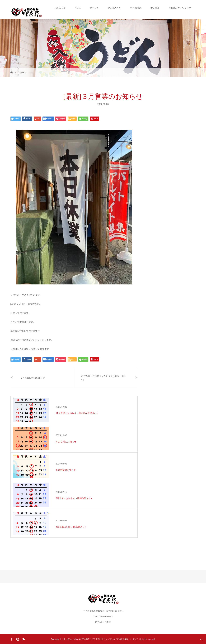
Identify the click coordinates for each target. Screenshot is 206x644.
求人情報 (155, 8)
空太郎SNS (136, 8)
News (78, 8)
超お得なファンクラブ (180, 8)
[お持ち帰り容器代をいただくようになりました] (104, 378)
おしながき (60, 8)
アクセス (94, 8)
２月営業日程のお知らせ (33, 378)
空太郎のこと (114, 8)
